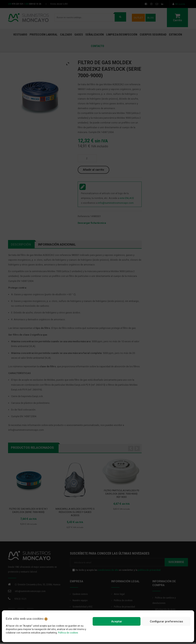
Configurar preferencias (166, 621)
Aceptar (117, 621)
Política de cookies (68, 633)
